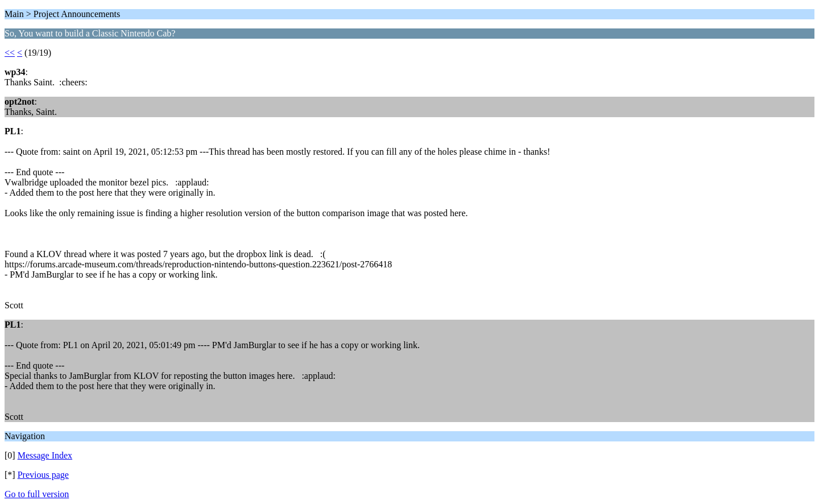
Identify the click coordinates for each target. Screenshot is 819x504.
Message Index (45, 455)
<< (10, 53)
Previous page (43, 475)
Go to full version (37, 494)
